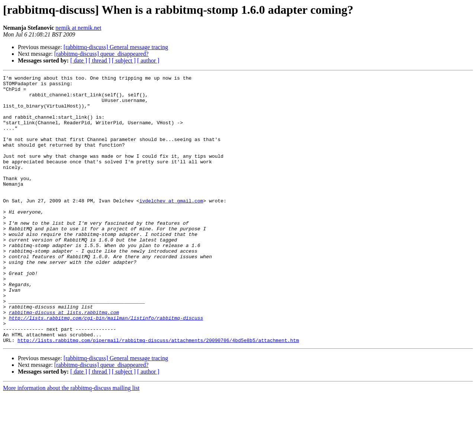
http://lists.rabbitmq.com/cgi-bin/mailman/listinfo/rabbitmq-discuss (106, 367)
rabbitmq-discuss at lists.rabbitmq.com (64, 360)
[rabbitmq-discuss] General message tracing (116, 47)
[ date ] (79, 60)
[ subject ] (124, 60)
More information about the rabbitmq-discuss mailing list (71, 441)
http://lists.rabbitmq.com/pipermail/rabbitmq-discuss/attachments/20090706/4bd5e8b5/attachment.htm (158, 394)
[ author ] (148, 60)
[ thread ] (99, 60)
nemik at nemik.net (78, 28)
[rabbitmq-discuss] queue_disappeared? (102, 54)
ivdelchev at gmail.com (171, 226)
